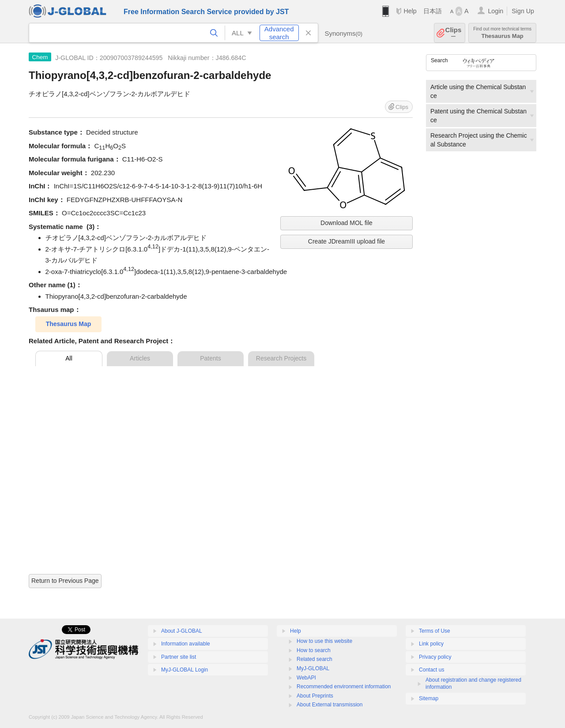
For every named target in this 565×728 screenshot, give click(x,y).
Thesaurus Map (502, 33)
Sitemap (429, 698)
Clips (454, 33)
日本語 (433, 11)
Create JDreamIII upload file (347, 241)
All (69, 358)
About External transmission (330, 705)
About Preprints (315, 696)
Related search (315, 659)
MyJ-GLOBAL (313, 668)
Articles (140, 358)
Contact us (431, 670)
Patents (210, 358)
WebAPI (306, 678)
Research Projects (281, 358)
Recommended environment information (344, 687)
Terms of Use (435, 631)
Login (495, 11)
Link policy (431, 644)
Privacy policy (435, 657)
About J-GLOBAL (182, 631)
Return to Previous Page (65, 581)
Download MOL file (347, 223)
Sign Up (523, 11)
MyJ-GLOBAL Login (185, 670)
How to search (314, 650)
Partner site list (179, 657)
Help (410, 11)
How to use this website (324, 641)
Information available (186, 644)
